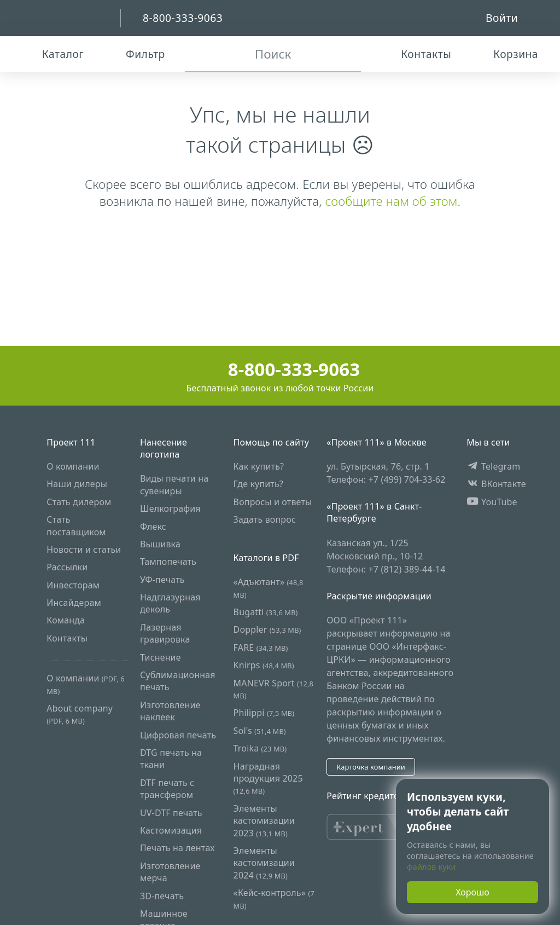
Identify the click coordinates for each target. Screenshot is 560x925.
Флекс (153, 527)
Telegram (493, 466)
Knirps (264, 665)
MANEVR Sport (273, 689)
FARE (261, 647)
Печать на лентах (177, 848)
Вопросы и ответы (273, 502)
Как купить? (259, 466)
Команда (66, 620)
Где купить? (258, 484)
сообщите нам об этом (391, 201)
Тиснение (161, 657)
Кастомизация (171, 830)
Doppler (267, 629)
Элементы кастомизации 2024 (264, 863)
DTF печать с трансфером (167, 789)
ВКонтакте (496, 484)
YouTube (492, 502)
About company (80, 714)
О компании (73, 466)
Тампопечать (168, 562)
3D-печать (162, 896)
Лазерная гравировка (165, 633)
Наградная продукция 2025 (268, 778)
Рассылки (67, 567)
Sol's (260, 731)
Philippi (264, 713)
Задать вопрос (265, 519)
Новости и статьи (84, 550)
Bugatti (266, 612)
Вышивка (160, 544)
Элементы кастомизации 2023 (264, 821)
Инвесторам (73, 585)
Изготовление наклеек (170, 711)
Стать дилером (79, 502)
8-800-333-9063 (280, 369)
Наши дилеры (77, 484)
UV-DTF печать (171, 813)
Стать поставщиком (76, 525)
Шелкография (170, 508)
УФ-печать (162, 580)
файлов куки (431, 867)
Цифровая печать (178, 735)
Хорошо (472, 892)
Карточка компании (371, 767)
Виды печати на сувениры (174, 484)
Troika (260, 748)
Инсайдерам (74, 603)
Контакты (67, 638)
